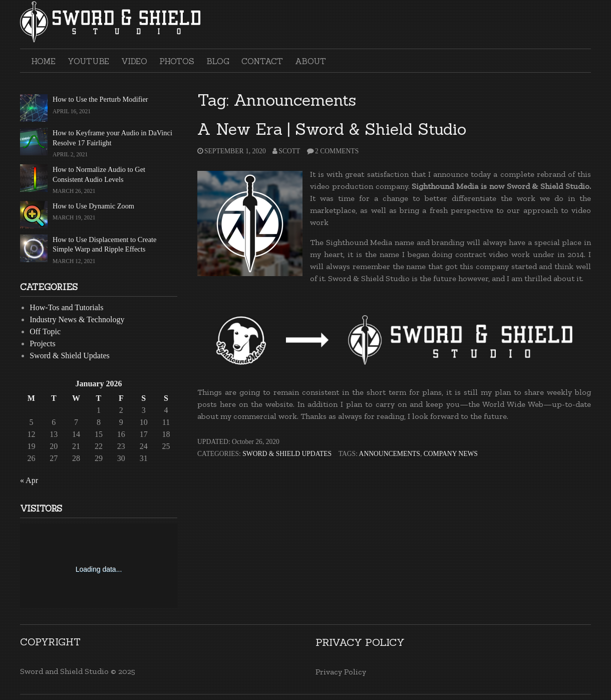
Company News (451, 454)
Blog (218, 61)
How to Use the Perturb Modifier (100, 99)
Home (43, 61)
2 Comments (337, 151)
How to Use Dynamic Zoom (93, 206)
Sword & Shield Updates (287, 454)
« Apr (29, 480)
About (311, 61)
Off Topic (45, 331)
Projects (43, 343)
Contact (262, 61)
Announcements (390, 454)
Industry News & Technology (77, 319)
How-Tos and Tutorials (66, 307)
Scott (289, 151)
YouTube (88, 61)
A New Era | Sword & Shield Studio (332, 129)
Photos (177, 61)
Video (134, 61)
